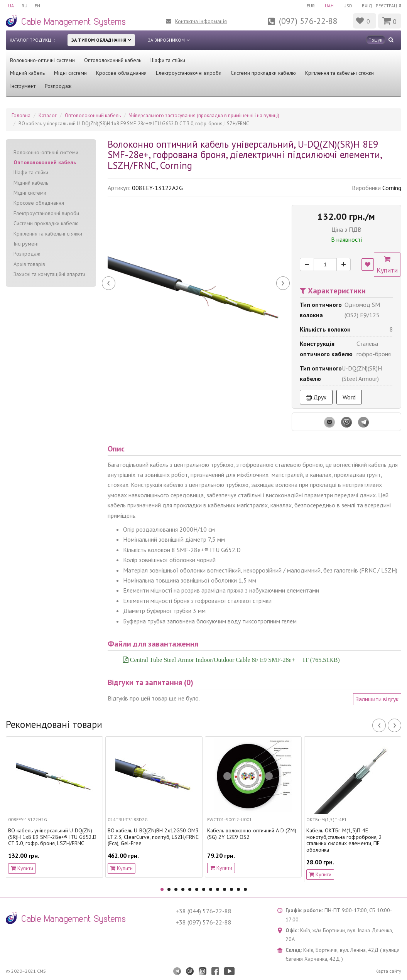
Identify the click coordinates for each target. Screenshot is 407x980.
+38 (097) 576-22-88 (203, 922)
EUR (310, 6)
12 (238, 889)
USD (348, 6)
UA (11, 6)
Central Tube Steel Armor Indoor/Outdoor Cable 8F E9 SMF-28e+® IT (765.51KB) (234, 660)
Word (349, 397)
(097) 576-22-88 (308, 21)
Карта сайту (388, 971)
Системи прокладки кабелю (263, 73)
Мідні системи (70, 73)
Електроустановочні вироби (189, 73)
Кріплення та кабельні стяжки (339, 73)
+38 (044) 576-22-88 (203, 911)
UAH (329, 6)
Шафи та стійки (168, 60)
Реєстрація (388, 6)
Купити (388, 265)
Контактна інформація (201, 21)
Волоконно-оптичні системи (42, 60)
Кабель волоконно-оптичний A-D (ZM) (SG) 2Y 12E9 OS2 (252, 834)
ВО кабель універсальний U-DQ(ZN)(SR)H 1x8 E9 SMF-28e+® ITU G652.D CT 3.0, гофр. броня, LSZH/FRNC (52, 837)
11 (231, 889)
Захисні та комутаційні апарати (49, 274)
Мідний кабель (27, 73)
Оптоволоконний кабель (113, 60)
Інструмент (23, 86)
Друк (316, 397)
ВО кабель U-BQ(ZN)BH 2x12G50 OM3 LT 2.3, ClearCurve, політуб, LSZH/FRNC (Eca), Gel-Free (153, 837)
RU (24, 6)
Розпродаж (58, 86)
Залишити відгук (377, 699)
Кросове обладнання (121, 73)
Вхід (367, 6)
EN (38, 6)
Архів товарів (29, 264)
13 (245, 889)
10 (225, 889)
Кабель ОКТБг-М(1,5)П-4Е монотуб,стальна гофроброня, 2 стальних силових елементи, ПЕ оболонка (344, 840)
